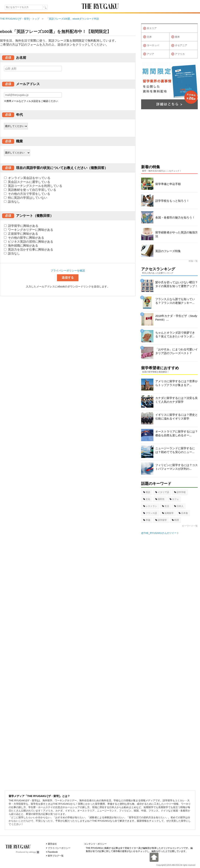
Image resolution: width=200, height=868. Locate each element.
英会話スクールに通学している (27, 182)
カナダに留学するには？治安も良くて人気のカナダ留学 (177, 400)
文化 (147, 499)
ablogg (34, 852)
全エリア (150, 28)
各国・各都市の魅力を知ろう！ (175, 217)
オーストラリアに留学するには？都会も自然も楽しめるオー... (177, 433)
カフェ (174, 499)
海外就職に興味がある (21, 246)
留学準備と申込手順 (168, 184)
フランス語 (150, 513)
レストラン (150, 506)
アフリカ (178, 54)
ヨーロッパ (151, 46)
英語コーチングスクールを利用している (33, 186)
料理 (175, 520)
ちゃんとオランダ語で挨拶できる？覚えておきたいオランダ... (175, 334)
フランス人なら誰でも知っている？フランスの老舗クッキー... (175, 301)
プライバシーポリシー (59, 848)
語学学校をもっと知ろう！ (172, 201)
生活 (166, 506)
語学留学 (161, 520)
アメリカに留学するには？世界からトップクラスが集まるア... (177, 383)
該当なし (12, 202)
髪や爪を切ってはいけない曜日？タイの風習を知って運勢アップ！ (177, 284)
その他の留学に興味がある (24, 238)
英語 (147, 492)
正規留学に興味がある (21, 234)
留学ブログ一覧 (56, 856)
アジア (149, 54)
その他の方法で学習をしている (27, 194)
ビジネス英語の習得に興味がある (29, 242)
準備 (147, 520)
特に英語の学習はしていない (26, 198)
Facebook (53, 852)
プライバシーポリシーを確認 (68, 270)
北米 (147, 37)
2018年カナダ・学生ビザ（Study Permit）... (176, 318)
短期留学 (168, 513)
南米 (176, 37)
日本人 (179, 506)
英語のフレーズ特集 (168, 251)
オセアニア (179, 46)
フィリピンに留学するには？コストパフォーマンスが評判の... (177, 467)
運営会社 (52, 844)
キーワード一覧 (190, 526)
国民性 (160, 499)
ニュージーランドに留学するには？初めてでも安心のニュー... (175, 450)
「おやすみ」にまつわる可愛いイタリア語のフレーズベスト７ (177, 351)
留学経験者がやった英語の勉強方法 (177, 234)
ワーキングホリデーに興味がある (29, 230)
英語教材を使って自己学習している (30, 190)
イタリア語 (162, 492)
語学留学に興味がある (21, 226)
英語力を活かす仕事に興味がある (29, 249)
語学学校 (180, 492)
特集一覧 (193, 261)
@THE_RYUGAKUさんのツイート (160, 533)
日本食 (183, 513)
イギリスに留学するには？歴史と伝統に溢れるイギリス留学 (177, 417)
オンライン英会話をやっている (27, 178)
